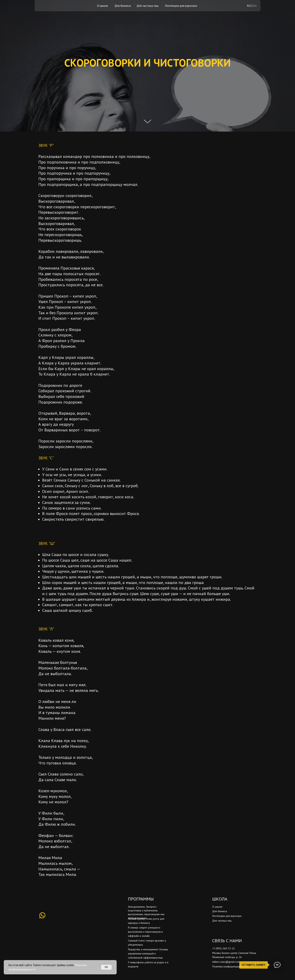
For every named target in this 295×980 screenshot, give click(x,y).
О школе (103, 6)
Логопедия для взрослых (181, 6)
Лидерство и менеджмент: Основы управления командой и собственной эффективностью (148, 953)
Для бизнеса (123, 6)
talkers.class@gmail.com (226, 962)
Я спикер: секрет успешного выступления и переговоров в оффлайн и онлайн (145, 932)
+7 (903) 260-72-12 (224, 948)
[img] (48, 6)
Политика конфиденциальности (230, 966)
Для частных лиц (147, 6)
